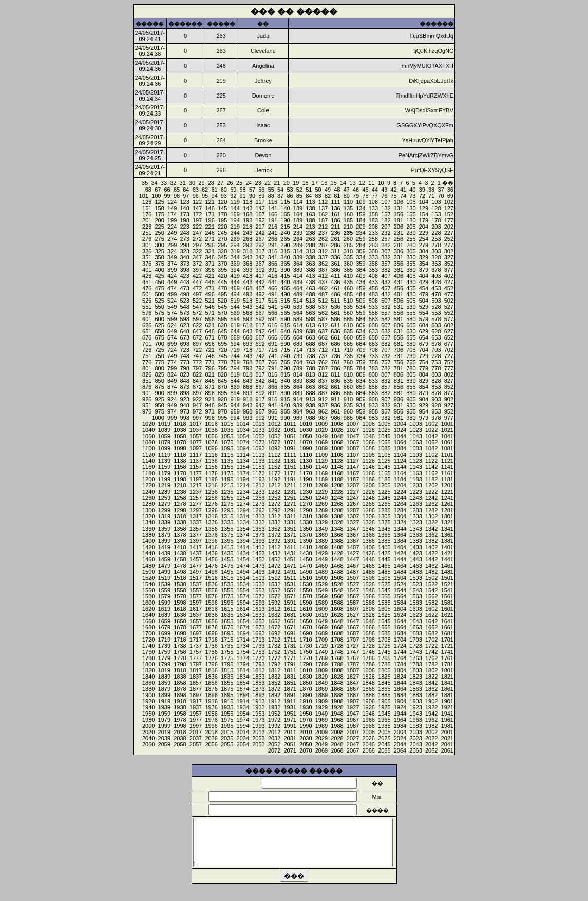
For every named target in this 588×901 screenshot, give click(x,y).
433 (373, 282)
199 (172, 220)
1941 (447, 714)
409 (361, 276)
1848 (337, 683)
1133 (258, 461)
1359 (164, 529)
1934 (243, 707)
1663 (415, 627)
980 (411, 418)
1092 (274, 448)
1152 (274, 467)
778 (436, 368)
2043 (415, 744)
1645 (384, 621)
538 (310, 307)
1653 (258, 621)
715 (285, 350)
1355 (227, 529)
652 (449, 337)
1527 (353, 584)
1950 (306, 714)
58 (243, 190)
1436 (211, 553)
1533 (258, 584)
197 (197, 220)
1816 (211, 670)
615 (285, 325)
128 (436, 208)
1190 (306, 479)
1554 (243, 590)
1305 (384, 516)
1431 (290, 553)
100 (156, 196)
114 (298, 202)
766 (273, 362)
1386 (368, 541)
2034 (243, 738)
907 (386, 399)
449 (172, 282)
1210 (306, 485)
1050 (306, 436)
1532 (274, 584)
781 (399, 368)
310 (348, 251)
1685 (384, 633)
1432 (274, 553)
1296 (211, 510)
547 (197, 307)
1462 (431, 566)
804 (424, 374)
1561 (447, 596)
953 (436, 411)
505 (411, 301)
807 (386, 374)
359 (361, 264)
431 (399, 282)
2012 (274, 732)
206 (399, 227)
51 (309, 190)
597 (197, 319)
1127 (353, 461)
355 (411, 264)
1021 (447, 430)
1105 (384, 455)
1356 (211, 529)
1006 (368, 424)
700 (160, 344)
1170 (306, 473)
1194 (243, 479)
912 (323, 399)
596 (210, 319)
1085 (384, 448)
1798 (180, 664)
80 (347, 196)
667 (260, 337)
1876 (211, 689)
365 (285, 264)
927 (449, 405)
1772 (274, 658)
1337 (196, 522)
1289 (321, 510)
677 (449, 344)
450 (160, 282)
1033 (258, 430)
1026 (368, 430)
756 (399, 362)
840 (285, 381)
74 (403, 196)
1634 (243, 615)
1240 (148, 492)
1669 (321, 627)
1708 (337, 640)
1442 (431, 559)
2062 (431, 750)
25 (239, 183)
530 (411, 307)
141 (273, 208)
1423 (415, 553)
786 (335, 368)
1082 (431, 448)
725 (160, 350)
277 (449, 245)
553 (436, 313)
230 (411, 233)
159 (361, 214)
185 (348, 220)
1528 (337, 584)
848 (184, 381)
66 (167, 190)
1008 (337, 424)
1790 (306, 664)
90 (252, 196)
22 (268, 183)
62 (205, 190)
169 (235, 214)
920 (222, 399)
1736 (211, 646)
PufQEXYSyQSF (432, 170)
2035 (227, 738)
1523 (415, 584)
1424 (400, 553)
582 (386, 319)
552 (449, 313)
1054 (243, 436)
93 (224, 196)
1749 (321, 652)
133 (373, 208)
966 (273, 411)
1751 (290, 652)
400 (160, 270)
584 (361, 319)
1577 (196, 596)
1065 (384, 442)
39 (422, 190)
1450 (306, 559)
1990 (306, 726)
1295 (227, 510)
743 (248, 356)
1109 (321, 455)
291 (273, 245)
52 (299, 190)
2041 (447, 744)
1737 (196, 646)
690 (285, 344)
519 (235, 301)
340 (285, 257)
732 (386, 356)
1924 (400, 707)
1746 (368, 652)
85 (299, 196)
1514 (243, 578)
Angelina (263, 66)
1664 (400, 627)
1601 (447, 609)
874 (172, 387)
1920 (148, 701)
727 (449, 356)
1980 (148, 720)
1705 (384, 640)
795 (222, 368)
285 (348, 245)
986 (335, 418)
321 (210, 251)
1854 (243, 683)
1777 (196, 658)
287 (323, 245)
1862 (431, 689)
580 (411, 319)
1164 (400, 473)
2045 (384, 744)
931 (399, 405)
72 (422, 196)
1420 (148, 547)
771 (210, 362)
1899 (164, 695)
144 (235, 208)
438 (310, 282)
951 (147, 405)
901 (147, 393)
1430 (306, 553)
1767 (353, 658)
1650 (306, 621)
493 (248, 294)
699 (172, 344)
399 (172, 270)
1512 (274, 578)
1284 (400, 510)
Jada (263, 36)
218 (248, 227)
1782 (431, 664)
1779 (164, 658)
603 (436, 325)
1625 (384, 615)
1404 (400, 547)
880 (411, 393)
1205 (384, 485)
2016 (211, 732)
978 (436, 418)
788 (310, 368)
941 (273, 405)
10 (381, 183)
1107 (353, 455)
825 (160, 374)
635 (348, 331)
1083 (415, 448)
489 (298, 294)
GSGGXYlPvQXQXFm (425, 125)
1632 (274, 615)
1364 (400, 535)
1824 (400, 677)
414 (298, 276)
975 (160, 411)
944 (235, 405)
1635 (227, 615)
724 (172, 350)
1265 (384, 504)
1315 (227, 516)
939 (298, 405)
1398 (180, 541)
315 (285, 251)
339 (298, 257)
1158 (180, 467)
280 (411, 245)
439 (298, 282)
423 (184, 276)
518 (248, 301)
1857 (196, 683)
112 (323, 202)
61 (214, 190)
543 (248, 307)
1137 (196, 461)
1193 (258, 479)
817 (260, 374)
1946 (368, 714)
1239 (164, 492)
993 (248, 418)
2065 (384, 750)
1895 (227, 695)
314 (298, 251)
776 (147, 362)
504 (424, 301)
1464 (400, 566)
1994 (243, 726)
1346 (368, 529)
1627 (353, 615)
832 (386, 381)
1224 (400, 492)
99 (167, 196)
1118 (180, 455)
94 (214, 196)
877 (449, 393)
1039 (164, 430)
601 (147, 319)
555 (411, 313)
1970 (306, 720)
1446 (368, 559)
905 (411, 399)
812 (323, 374)
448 (184, 282)
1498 (180, 572)
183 (373, 220)
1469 (321, 566)
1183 (415, 479)
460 (348, 288)
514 (298, 301)
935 (348, 405)
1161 (447, 473)
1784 (400, 664)
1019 (164, 424)
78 (365, 196)
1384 (400, 541)
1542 (431, 590)
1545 (384, 590)
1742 (431, 652)
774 (172, 362)
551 (147, 307)
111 (335, 202)
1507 (353, 578)
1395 (227, 541)
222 (197, 227)
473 (184, 288)
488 (310, 294)
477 (449, 294)
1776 (211, 658)
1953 (258, 714)
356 (399, 264)
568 (248, 313)
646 (210, 331)
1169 (321, 473)
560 (348, 313)
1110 (306, 455)
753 (436, 362)
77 (375, 196)
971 (210, 411)
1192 (274, 479)
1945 (384, 714)
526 (147, 301)
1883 (415, 695)
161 (335, 214)
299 (172, 245)
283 (373, 245)
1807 (353, 670)
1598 (180, 603)
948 (184, 405)
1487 (353, 572)
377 (449, 270)
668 (248, 337)
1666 (368, 627)
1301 (447, 516)
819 (235, 374)
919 (235, 399)
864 (298, 387)
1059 (164, 436)
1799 (164, 664)
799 (172, 368)
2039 (164, 738)
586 (335, 319)
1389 (321, 541)
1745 (384, 652)
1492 (274, 572)
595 (222, 319)
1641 (447, 621)
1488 (337, 572)
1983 (415, 726)
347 (197, 257)
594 (235, 319)
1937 (196, 707)
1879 (164, 689)
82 (328, 196)
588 (310, 319)
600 (160, 319)
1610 (306, 609)
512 (323, 301)
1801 (447, 670)
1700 (148, 633)
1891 (290, 695)
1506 (368, 578)
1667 (353, 627)
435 (348, 282)
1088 (337, 448)
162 (323, 214)
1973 (258, 720)
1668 (337, 627)
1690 (306, 633)
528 (436, 307)
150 (160, 208)
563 (310, 313)
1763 (415, 658)
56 (261, 190)
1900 (148, 695)
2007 (353, 732)
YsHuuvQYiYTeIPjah (428, 140)
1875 (227, 689)
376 (147, 264)
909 (361, 399)
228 (436, 233)
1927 (353, 707)
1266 (368, 504)
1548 (337, 590)
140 (285, 208)
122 (197, 202)
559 (361, 313)
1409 (321, 547)
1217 (196, 485)
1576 (211, 596)
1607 (353, 609)
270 (222, 239)
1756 (211, 652)
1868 (337, 689)
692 (260, 344)
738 (310, 356)
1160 (148, 467)
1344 (400, 529)
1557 (196, 590)
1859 (164, 683)
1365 (384, 535)
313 (310, 251)
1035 (227, 430)
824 (172, 374)
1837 (196, 677)
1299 (164, 510)
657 (386, 337)
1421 (447, 553)
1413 (258, 547)
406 (399, 276)
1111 (290, 455)
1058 (180, 436)
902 (449, 399)
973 (184, 411)
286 (335, 245)
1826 (368, 677)
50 (318, 190)
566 (273, 313)
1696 (211, 633)
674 (172, 337)
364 (298, 264)
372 (197, 264)
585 (348, 319)
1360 (148, 529)
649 (172, 331)
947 (197, 405)
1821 (447, 677)
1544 (400, 590)
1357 (196, 529)
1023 (415, 430)
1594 (243, 603)
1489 (321, 572)
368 (248, 264)
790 (285, 368)
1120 (148, 455)
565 (285, 313)
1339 (164, 522)
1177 (196, 473)
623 (184, 325)
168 (248, 214)
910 (348, 399)
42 (394, 190)
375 (160, 264)
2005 (384, 732)
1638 (180, 615)
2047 (353, 744)
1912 (274, 701)
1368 (337, 535)
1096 (211, 448)
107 (386, 202)
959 (361, 411)
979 (424, 418)
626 (147, 325)
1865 (384, 689)
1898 (180, 695)
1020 (148, 424)
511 (335, 301)
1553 (258, 590)
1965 (384, 720)
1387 (353, 541)
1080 (148, 442)
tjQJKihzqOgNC (433, 51)
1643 (415, 621)
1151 (290, 467)
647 (197, 331)
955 (411, 411)
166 (273, 214)
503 (436, 301)
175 (160, 214)
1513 (258, 578)
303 (436, 251)
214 (298, 227)
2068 (337, 750)
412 (323, 276)
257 (386, 239)
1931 (290, 707)
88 (271, 196)
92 (233, 196)
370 (222, 264)
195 (222, 220)
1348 (337, 529)
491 (273, 294)
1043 (415, 436)
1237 (196, 492)
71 (431, 196)
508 (373, 301)
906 (399, 399)
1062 (431, 442)
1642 (431, 621)
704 (424, 350)
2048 (337, 744)
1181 (447, 479)
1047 (353, 436)
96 (196, 196)
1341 (447, 529)
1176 (211, 473)
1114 (243, 455)
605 (411, 325)
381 (399, 270)
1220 (148, 485)
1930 (306, 707)
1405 (384, 547)
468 (248, 288)
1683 (415, 633)
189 (298, 220)
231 (399, 233)
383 (373, 270)
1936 (211, 707)
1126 (368, 461)
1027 (353, 430)
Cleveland (263, 51)
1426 (368, 553)
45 (365, 190)
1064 (400, 442)
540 (285, 307)
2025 (384, 738)
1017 (196, 424)
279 (424, 245)
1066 (368, 442)
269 (235, 239)
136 (335, 208)
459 (361, 288)
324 (172, 251)
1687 (353, 633)
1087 (353, 448)
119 (235, 202)
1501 (447, 578)
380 (411, 270)
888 (310, 393)
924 (172, 399)
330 (411, 257)
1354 (243, 529)
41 (403, 190)
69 (450, 196)
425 (160, 276)
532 (386, 307)
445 (222, 282)
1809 (321, 670)
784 (361, 368)
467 (260, 288)
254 (424, 239)
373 (184, 264)
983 (373, 418)
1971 (290, 720)
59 (233, 190)
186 (335, 220)
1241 (447, 498)
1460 (148, 559)
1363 (415, 535)
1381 (447, 541)
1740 (148, 646)
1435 (227, 553)
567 (260, 313)
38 (431, 190)
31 (183, 183)
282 (386, 245)
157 (386, 214)
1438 (180, 553)
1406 (368, 547)
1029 (321, 430)
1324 (400, 522)
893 (248, 393)
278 (436, 245)
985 (348, 418)
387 (323, 270)
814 (298, 374)
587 (323, 319)
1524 (400, 584)
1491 (290, 572)
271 (210, 239)
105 (411, 202)
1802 (431, 670)
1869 (321, 689)
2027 (353, 738)
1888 (337, 695)
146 (210, 208)
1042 (431, 436)
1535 (227, 584)
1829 (321, 677)
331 (399, 257)
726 (147, 350)
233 (373, 233)
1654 (243, 621)
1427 (353, 553)
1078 (180, 442)
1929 (321, 707)
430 (411, 282)
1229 (321, 492)
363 (310, 264)
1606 (368, 609)
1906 (368, 701)
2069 (321, 750)
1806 (368, 670)
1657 (196, 621)
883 (373, 393)
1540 (148, 584)
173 (184, 214)
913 (310, 399)
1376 (211, 535)
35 (145, 183)
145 (222, 208)
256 (399, 239)
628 (436, 331)
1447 (353, 559)
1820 (148, 670)
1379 (164, 535)
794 (235, 368)
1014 (243, 424)
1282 (431, 510)
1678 (180, 627)
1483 (415, 572)
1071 (290, 442)
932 (386, 405)
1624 (400, 615)
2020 (148, 732)
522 (197, 301)
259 (361, 239)
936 (335, 405)
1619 (164, 609)
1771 (290, 658)
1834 (243, 677)
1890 (306, 695)
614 (298, 325)
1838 (180, 677)
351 (147, 257)
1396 (211, 541)
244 (235, 233)
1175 (227, 473)
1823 (415, 677)
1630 (306, 615)
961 (335, 411)
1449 (321, 559)
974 (172, 411)
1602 (431, 609)
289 (298, 245)
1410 (306, 547)
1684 (400, 633)
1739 (164, 646)
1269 (321, 504)
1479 (164, 566)
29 (201, 183)
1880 (148, 689)
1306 (368, 516)
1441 (447, 559)
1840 (148, 677)
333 (373, 257)
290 (285, 245)
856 (399, 387)
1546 (368, 590)
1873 (258, 689)
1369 (321, 535)
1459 (164, 559)
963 (310, 411)
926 (147, 399)
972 (197, 411)
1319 (164, 516)
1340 (148, 522)
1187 (353, 479)
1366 (368, 535)
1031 (290, 430)
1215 (227, 485)
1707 (353, 640)
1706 (368, 640)
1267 (353, 504)
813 (310, 374)
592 (260, 319)
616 (273, 325)
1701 (447, 640)
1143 (415, 467)
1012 (274, 424)
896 (210, 393)
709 (361, 350)
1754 (243, 652)
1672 (274, 627)
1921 (447, 707)
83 (318, 196)
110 (348, 202)
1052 (274, 436)
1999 (164, 726)
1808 (337, 670)
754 (424, 362)
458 (373, 288)
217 (260, 227)
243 (248, 233)
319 (235, 251)
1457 (196, 559)
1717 (196, 640)
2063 (415, 750)
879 (424, 393)
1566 (368, 596)
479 (424, 294)
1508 (337, 578)
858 (373, 387)
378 (436, 270)
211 (335, 227)
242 (260, 233)
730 (411, 356)
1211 (290, 485)
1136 (211, 461)
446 (210, 282)
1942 (431, 714)
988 (310, 418)
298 (184, 245)
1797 (196, 664)
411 (335, 276)
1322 (431, 522)
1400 (148, 541)
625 (160, 325)
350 (160, 257)
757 (386, 362)
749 (172, 356)
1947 (353, 714)
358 (373, 264)
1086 (368, 448)
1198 (180, 479)
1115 (227, 455)
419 (235, 276)
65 (177, 190)
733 (373, 356)
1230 (306, 492)
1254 (243, 498)
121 (210, 202)
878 (436, 393)
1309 (321, 516)
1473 (258, 566)
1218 (180, 485)
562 (323, 313)
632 (386, 331)
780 (411, 368)
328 (436, 257)
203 (436, 227)
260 (348, 239)
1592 (274, 603)
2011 (290, 732)
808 (373, 374)
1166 (368, 473)
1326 (368, 522)
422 (197, 276)
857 (386, 387)
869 (235, 387)
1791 (290, 664)
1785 (384, 664)
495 (222, 294)
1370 (306, 535)
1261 (447, 504)
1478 (180, 566)
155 (411, 214)
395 (222, 270)
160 (348, 214)
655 (411, 337)
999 (172, 418)
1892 (274, 695)
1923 (415, 707)
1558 (180, 590)
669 (235, 337)
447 (197, 282)
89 (261, 196)
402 (449, 276)
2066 (368, 750)
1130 (306, 461)
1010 (306, 424)
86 (290, 196)
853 (436, 387)
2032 (274, 738)
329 (424, 257)
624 (172, 325)
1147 (353, 467)
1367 (353, 535)
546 (210, 307)
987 (323, 418)
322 (197, 251)
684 (361, 344)
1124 (400, 461)
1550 (306, 590)
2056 (211, 744)
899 (172, 393)
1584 (400, 603)
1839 (164, 677)
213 (310, 227)
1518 (180, 578)
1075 (227, 442)
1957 (196, 714)
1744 (400, 652)
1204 (400, 485)
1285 (384, 510)
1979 (164, 720)
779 (424, 368)
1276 (211, 504)
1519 (164, 578)
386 (335, 270)
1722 (431, 646)
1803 (415, 670)
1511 (290, 578)
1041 (447, 436)
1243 (415, 498)
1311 (290, 516)
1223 (415, 492)
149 (172, 208)
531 (399, 307)
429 (424, 282)
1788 (337, 664)
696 (210, 344)
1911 (290, 701)
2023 (415, 738)
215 (285, 227)
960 (348, 411)
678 (436, 344)
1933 (258, 707)
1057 (196, 436)
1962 (431, 720)
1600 (148, 603)
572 (197, 313)
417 (260, 276)
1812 (274, 670)
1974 (243, 720)
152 (449, 214)
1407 (353, 547)
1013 (258, 424)
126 (147, 202)
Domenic (263, 96)
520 (222, 301)
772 (197, 362)
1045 (384, 436)
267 (260, 239)
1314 (243, 516)
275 (160, 239)
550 (160, 307)
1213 (258, 485)
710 (348, 350)
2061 (447, 750)
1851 (290, 683)
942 (260, 405)
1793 (258, 664)
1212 (274, 485)
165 (285, 214)
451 (147, 282)
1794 (243, 664)
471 (210, 288)
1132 (274, 461)
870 (222, 387)
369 (235, 264)
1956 (211, 714)
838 (310, 381)
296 (210, 245)
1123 (415, 461)
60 (224, 190)
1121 (447, 461)
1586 (368, 603)
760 (348, 362)
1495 (227, 572)
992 (260, 418)
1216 (211, 485)
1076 (211, 442)
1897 (196, 695)
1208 (337, 485)
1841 (447, 683)
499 (172, 294)
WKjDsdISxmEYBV (429, 110)
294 (235, 245)
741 (273, 356)
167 (260, 214)
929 (424, 405)
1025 (384, 430)
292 (260, 245)
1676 (211, 627)
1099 (164, 448)
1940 (148, 707)
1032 (274, 430)
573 (184, 313)
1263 (415, 504)
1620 (148, 609)
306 (399, 251)
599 (172, 319)
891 (273, 393)
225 (160, 227)
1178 (180, 473)
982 (386, 418)
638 (310, 331)
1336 (211, 522)
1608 (337, 609)
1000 (158, 418)
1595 (227, 603)
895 (222, 393)
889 (298, 393)
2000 (148, 726)
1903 (415, 701)
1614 (243, 609)
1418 (180, 547)
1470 (306, 566)
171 (210, 214)
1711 (290, 640)
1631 (290, 615)
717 (260, 350)
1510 (306, 578)
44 (375, 190)
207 (386, 227)
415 (285, 276)
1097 (196, 448)
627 (449, 331)
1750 (306, 652)
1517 (196, 578)
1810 (306, 670)
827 (449, 381)
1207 (353, 485)
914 (298, 399)
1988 (337, 726)
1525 (384, 584)
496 (210, 294)
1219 (164, 485)
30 (192, 183)
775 (160, 362)
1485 (384, 572)
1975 (227, 720)
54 (280, 190)
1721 (447, 646)
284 (361, 245)
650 (160, 331)
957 (386, 411)
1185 (384, 479)
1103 (415, 455)
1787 (353, 664)
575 (160, 313)
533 (373, 307)
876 (147, 387)
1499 (164, 572)
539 (298, 307)
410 (348, 276)
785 (348, 368)
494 (235, 294)
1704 (400, 640)
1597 (196, 603)
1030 (306, 430)
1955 (227, 714)
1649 (321, 621)
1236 (211, 492)
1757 (196, 652)
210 (348, 227)
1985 (384, 726)
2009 (321, 732)
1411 (290, 547)
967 (260, 411)
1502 (431, 578)
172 (197, 214)
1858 (180, 683)
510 (348, 301)
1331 (290, 522)
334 (361, 257)
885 (348, 393)
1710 (306, 640)
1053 (258, 436)
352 (449, 264)
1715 (227, 640)
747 (197, 356)
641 (273, 331)
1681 (447, 633)
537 (323, 307)
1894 (243, 695)
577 (449, 319)
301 (147, 245)
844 (235, 381)
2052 (274, 744)
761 (335, 362)
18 (305, 183)
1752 (274, 652)
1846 (368, 683)
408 (373, 276)
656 (399, 337)
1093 (258, 448)
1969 (321, 720)
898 (184, 393)
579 (424, 319)
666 (273, 337)
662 (323, 337)
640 (285, 331)
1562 (431, 596)
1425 (384, 553)
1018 (180, 424)
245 (222, 233)
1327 (353, 522)
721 (210, 350)
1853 (258, 683)
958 (373, 411)
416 (273, 276)
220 (222, 227)
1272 (274, 504)
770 (222, 362)
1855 (227, 683)
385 (348, 270)
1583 (415, 603)
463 (310, 288)
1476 (211, 566)
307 (386, 251)
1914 (243, 701)
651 (147, 331)
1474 (243, 566)
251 (147, 233)
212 (323, 227)
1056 (211, 436)
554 (424, 313)
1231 (290, 492)
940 (285, 405)
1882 (431, 695)
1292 (274, 510)
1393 (258, 541)
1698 (180, 633)
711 (335, 350)
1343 (415, 529)
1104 (400, 455)
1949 (321, 714)
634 (361, 331)
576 (147, 313)
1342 (431, 529)
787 (323, 368)
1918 (180, 701)
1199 (164, 479)
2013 (258, 732)
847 (197, 381)
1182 (431, 479)
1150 (306, 467)
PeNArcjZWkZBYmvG (426, 155)
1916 (211, 701)
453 (436, 288)
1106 (368, 455)
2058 (180, 744)
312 (323, 251)
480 (411, 294)
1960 (148, 714)
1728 (337, 646)
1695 (227, 633)
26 (230, 183)
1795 (227, 664)
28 (211, 183)
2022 (431, 738)
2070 (306, 750)
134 (361, 208)
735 (348, 356)
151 (147, 208)
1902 (431, 701)
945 (222, 405)
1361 (447, 535)
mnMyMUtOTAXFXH (428, 66)
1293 (258, 510)
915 (285, 399)
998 (184, 418)
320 (222, 251)
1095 (227, 448)
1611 (290, 609)
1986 (368, 726)
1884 (400, 695)
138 (310, 208)
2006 (368, 732)
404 (424, 276)
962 (323, 411)
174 (172, 214)
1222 (431, 492)
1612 (274, 609)
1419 (164, 547)
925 (160, 399)
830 (411, 381)
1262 (431, 504)
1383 (415, 541)
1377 (196, 535)
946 (210, 405)
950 (160, 405)
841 (273, 381)
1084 (400, 448)
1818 (180, 670)
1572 (274, 596)
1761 (447, 658)
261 (335, 239)
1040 (148, 430)
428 (436, 282)
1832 (274, 677)
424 (172, 276)
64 (186, 190)
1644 (400, 621)
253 (436, 239)
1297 (196, 510)
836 (335, 381)
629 (424, 331)
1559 (164, 590)
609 (361, 325)
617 (260, 325)
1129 (321, 461)
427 (449, 282)
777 (449, 368)
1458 (180, 559)
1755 (227, 652)
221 (210, 227)
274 (172, 239)
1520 (148, 578)
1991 (290, 726)
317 (260, 251)
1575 (227, 596)
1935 (227, 707)
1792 (274, 664)
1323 (415, 522)
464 (298, 288)
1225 (384, 492)
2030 (306, 738)
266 (273, 239)
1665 (384, 627)
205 (411, 227)
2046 (368, 744)
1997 (196, 726)
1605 (384, 609)
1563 (415, 596)
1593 (258, 603)
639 (298, 331)
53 (290, 190)
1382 (431, 541)
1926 (368, 707)
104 (424, 202)
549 (172, 307)
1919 (164, 701)
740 (285, 356)
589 (298, 319)
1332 (274, 522)
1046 (368, 436)
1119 (164, 455)
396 (210, 270)
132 (386, 208)
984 (361, 418)
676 (147, 337)
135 (348, 208)
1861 (447, 689)
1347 (353, 529)
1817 (196, 670)
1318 (180, 516)
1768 (337, 658)
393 (248, 270)
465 (285, 288)
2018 (180, 732)
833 (373, 381)
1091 (290, 448)
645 (222, 331)
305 (411, 251)
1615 (227, 609)
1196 (211, 479)
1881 (447, 695)
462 (323, 288)
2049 (321, 744)
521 (210, 301)
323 (184, 251)
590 (285, 319)
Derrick (263, 170)
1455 (227, 559)
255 (411, 239)
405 (411, 276)
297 (197, 245)
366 (273, 264)
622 (197, 325)
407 (386, 276)
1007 (353, 424)
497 (197, 294)
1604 (400, 609)
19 (296, 183)
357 (386, 264)
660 (348, 337)
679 (424, 344)
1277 (196, 504)
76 (384, 196)
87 (280, 196)
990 (285, 418)
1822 (431, 677)
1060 (148, 436)
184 (361, 220)
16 (324, 183)
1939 (164, 707)
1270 (306, 504)
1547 (353, 590)
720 (222, 350)
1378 (180, 535)
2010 (306, 732)
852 (449, 387)
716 (273, 350)
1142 (431, 467)
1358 (180, 529)
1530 (306, 584)
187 (323, 220)
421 (210, 276)
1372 (274, 535)
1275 (227, 504)
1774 (243, 658)
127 (449, 208)
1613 (258, 609)
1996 (211, 726)
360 (348, 264)
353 (436, 264)
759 (361, 362)
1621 (447, 615)
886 (335, 393)
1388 (337, 541)
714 (298, 350)
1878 (180, 689)
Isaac (263, 125)
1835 (227, 677)
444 (235, 282)
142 (260, 208)
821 (210, 374)
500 (160, 294)
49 (328, 190)
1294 (243, 510)
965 (285, 411)
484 (361, 294)
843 (248, 381)
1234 (243, 492)
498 (184, 294)
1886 (368, 695)
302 (449, 251)
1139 (164, 461)
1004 (400, 424)
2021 (447, 738)
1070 (306, 442)
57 (252, 190)
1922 (431, 707)
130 (411, 208)
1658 (180, 621)
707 (386, 350)
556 (399, 313)
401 (147, 270)
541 (273, 307)
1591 (290, 603)
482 (386, 294)
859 (361, 387)
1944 (400, 714)
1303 (415, 516)
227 (449, 233)
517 (260, 301)
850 (160, 381)
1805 (384, 670)
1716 (211, 640)
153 (436, 214)
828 (436, 381)
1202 (431, 485)
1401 (447, 547)
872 (197, 387)
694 (235, 344)
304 (424, 251)
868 (248, 387)
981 (399, 418)
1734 (243, 646)
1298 (180, 510)
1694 (243, 633)
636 (335, 331)
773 (184, 362)
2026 (368, 738)
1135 (227, 461)
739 (298, 356)
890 (285, 393)
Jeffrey (263, 81)
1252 (274, 498)
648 (184, 331)
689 (298, 344)
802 (449, 374)
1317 (196, 516)
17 (315, 183)
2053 (258, 744)
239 (298, 233)
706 (399, 350)
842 (260, 381)
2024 (400, 738)
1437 (196, 553)
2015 (227, 732)
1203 (415, 485)
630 (411, 331)
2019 (164, 732)
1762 (431, 658)
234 (361, 233)
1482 (431, 572)
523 (184, 301)
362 (323, 264)
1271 (290, 504)
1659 (164, 621)
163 (310, 214)
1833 (258, 677)
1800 (148, 664)
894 (235, 393)
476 (147, 288)
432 (386, 282)
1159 (164, 467)
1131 (290, 461)
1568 (337, 596)
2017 (196, 732)
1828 (337, 677)
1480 (148, 566)
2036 (211, 738)
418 (248, 276)
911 (335, 399)
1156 (211, 467)
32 (173, 183)
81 (337, 196)
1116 (211, 455)
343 (248, 257)
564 (298, 313)
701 (147, 344)
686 (335, 344)
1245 (384, 498)
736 (335, 356)
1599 (164, 603)
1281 (447, 510)
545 (222, 307)
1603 (415, 609)
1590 (306, 603)
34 (154, 183)
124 (172, 202)
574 (172, 313)
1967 (353, 720)
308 (373, 251)
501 (147, 294)
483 (373, 294)
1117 (196, 455)
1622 (431, 615)
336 (335, 257)
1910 (306, 701)
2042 (431, 744)
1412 (274, 547)
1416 (211, 547)
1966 (368, 720)
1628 (337, 615)
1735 (227, 646)
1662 (431, 627)
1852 (274, 683)
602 (449, 325)
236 (335, 233)
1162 (431, 473)
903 (436, 399)
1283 (415, 510)
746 (210, 356)
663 (310, 337)
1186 (368, 479)
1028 (337, 430)
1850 (306, 683)
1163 (415, 473)
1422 (431, 553)
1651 (290, 621)
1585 (384, 603)
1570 (306, 596)
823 (184, 374)
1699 (164, 633)
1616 (211, 609)
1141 (447, 467)
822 (197, 374)
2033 (258, 738)
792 (260, 368)
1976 (211, 720)
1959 (164, 714)
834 (361, 381)
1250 (306, 498)
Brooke (263, 140)
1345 (384, 529)
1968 (337, 720)
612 (323, 325)
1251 (290, 498)
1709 (321, 640)
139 (298, 208)
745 (222, 356)
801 (147, 368)
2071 (290, 750)
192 (260, 220)
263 (310, 239)
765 (285, 362)
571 (210, 313)
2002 (431, 732)
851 (147, 381)
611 (335, 325)
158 (373, 214)
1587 (353, 603)
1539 (164, 584)
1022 (431, 430)
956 (399, 411)
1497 (196, 572)
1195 (227, 479)
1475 (227, 566)
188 (310, 220)
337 (323, 257)
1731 (290, 646)
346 (210, 257)
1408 (337, 547)
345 (222, 257)
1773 (258, 658)
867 (260, 387)
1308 (337, 516)
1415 (227, 547)
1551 (290, 590)
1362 (431, 535)
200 (160, 220)
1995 (227, 726)
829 (424, 381)
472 (197, 288)
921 (210, 399)
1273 (258, 504)
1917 (196, 701)
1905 (384, 701)
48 (337, 190)
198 (184, 220)
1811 (290, 670)
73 (412, 196)
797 (197, 368)
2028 (337, 738)
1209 (321, 485)
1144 (400, 467)
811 (335, 374)
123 (184, 202)
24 (249, 183)
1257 (196, 498)
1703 (415, 640)
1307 (353, 516)
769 (235, 362)
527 (449, 307)
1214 (243, 485)
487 (323, 294)
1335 (227, 522)
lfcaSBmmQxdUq (432, 36)
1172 (274, 473)
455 (411, 288)
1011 (290, 424)
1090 (306, 448)
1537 (196, 584)
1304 (400, 516)
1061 (447, 442)
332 (386, 257)
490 (285, 294)
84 (309, 196)
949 (172, 405)
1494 (243, 572)
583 (373, 319)
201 (147, 220)
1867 (353, 689)
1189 (321, 479)
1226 (368, 492)
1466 (368, 566)
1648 (337, 621)
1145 (384, 467)
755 (411, 362)
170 (222, 214)
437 (323, 282)
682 (386, 344)
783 (373, 368)
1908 (337, 701)
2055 (227, 744)
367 (260, 264)
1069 (321, 442)
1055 (227, 436)
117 (260, 202)
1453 (258, 559)
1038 (180, 430)
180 (411, 220)
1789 (321, 664)
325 (160, 251)
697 (197, 344)
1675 (227, 627)
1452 (274, 559)
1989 (321, 726)
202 (449, 227)
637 (323, 331)
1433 (258, 553)
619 (235, 325)
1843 (415, 683)
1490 (306, 572)
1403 (415, 547)
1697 (196, 633)
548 (184, 307)
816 (273, 374)
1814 (243, 670)
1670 (306, 627)
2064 (400, 750)
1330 (306, 522)
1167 (353, 473)
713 (310, 350)
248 (184, 233)
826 (147, 374)
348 (184, 257)
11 (371, 183)
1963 (415, 720)
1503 (415, 578)
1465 (384, 566)
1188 (337, 479)
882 (386, 393)
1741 (447, 652)
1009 (321, 424)
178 (436, 220)
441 (273, 282)
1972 (274, 720)
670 (222, 337)
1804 (400, 670)
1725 (384, 646)
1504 (400, 578)
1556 (211, 590)
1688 (337, 633)
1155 (227, 467)
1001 (447, 424)
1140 (148, 461)
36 (450, 190)
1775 (227, 658)
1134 (243, 461)
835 (348, 381)
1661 (447, 627)
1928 (337, 707)
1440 (148, 553)
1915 (227, 701)
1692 (274, 633)
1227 (353, 492)
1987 (353, 726)
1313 (258, 516)
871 (210, 387)
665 (285, 337)
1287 (353, 510)
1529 (321, 584)
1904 (400, 701)
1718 (180, 640)
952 (449, 411)
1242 (431, 498)
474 (172, 288)
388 (310, 270)
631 (399, 331)
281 (399, 245)
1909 (321, 701)
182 (386, 220)
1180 (148, 473)
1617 (196, 609)
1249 (321, 498)
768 (248, 362)
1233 (258, 492)
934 (361, 405)
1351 (290, 529)
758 (373, 362)
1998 (180, 726)
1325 (384, 522)
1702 (431, 640)
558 (373, 313)
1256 (211, 498)
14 (343, 183)
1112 (274, 455)
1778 (180, 658)
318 (248, 251)
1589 (321, 603)
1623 (415, 615)
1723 (415, 646)
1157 (196, 467)
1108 (337, 455)
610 (348, 325)
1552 (274, 590)
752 (449, 362)
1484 (400, 572)
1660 (148, 621)
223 (184, 227)
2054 (243, 744)
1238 (180, 492)
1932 (274, 707)
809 (361, 374)
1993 (258, 726)
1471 (290, 566)
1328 (337, 522)
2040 (148, 738)
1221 (447, 492)
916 (273, 399)
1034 (243, 430)
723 (184, 350)
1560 (148, 590)
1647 (353, 621)
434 (361, 282)
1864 (400, 689)
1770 (306, 658)
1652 (274, 621)
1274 (243, 504)
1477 (196, 566)
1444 (400, 559)
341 (273, 257)
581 (399, 319)
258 (373, 239)
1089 (321, 448)
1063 (415, 442)
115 (285, 202)
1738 (180, 646)
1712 (274, 640)
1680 (148, 627)
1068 (337, 442)
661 (335, 337)
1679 (164, 627)
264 (298, 239)
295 (222, 245)
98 (177, 196)
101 (144, 196)
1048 (337, 436)
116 (273, 202)
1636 (211, 615)
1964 (400, 720)
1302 (431, 516)
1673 (258, 627)
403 (436, 276)
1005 (384, 424)
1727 (353, 646)
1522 (431, 584)
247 (197, 233)
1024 (400, 430)
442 (260, 282)
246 (210, 233)
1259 (164, 498)
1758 (180, 652)
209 (361, 227)
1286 (368, 510)
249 (172, 233)
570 (222, 313)
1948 (337, 714)
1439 (164, 553)
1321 (447, 522)
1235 (227, 492)
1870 (306, 689)
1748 (337, 652)
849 (172, 381)
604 (424, 325)
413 (310, 276)
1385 (384, 541)
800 (160, 368)
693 (248, 344)
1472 (274, 566)
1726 (368, 646)
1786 (368, 664)
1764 (400, 658)
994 (235, 418)
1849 (321, 683)
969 (235, 411)
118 (248, 202)
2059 (164, 744)
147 (197, 208)
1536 (211, 584)
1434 (243, 553)
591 (273, 319)
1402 (431, 547)
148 (184, 208)
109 (361, 202)
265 (285, 239)
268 (248, 239)
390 (285, 270)
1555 (227, 590)
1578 (180, 596)
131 (399, 208)
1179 (164, 473)
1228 (337, 492)
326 (147, 251)
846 (210, 381)
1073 (258, 442)
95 (205, 196)
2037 (196, 738)
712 (323, 350)
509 (361, 301)
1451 (290, 559)
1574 (243, 596)
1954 (243, 714)
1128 (337, 461)
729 (424, 356)
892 (260, 393)
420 (222, 276)
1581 (447, 603)
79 (356, 196)
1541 (447, 590)
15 (334, 183)
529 (424, 307)
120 (222, 202)
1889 (321, 695)
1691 (290, 633)
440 (285, 282)
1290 (306, 510)
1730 (306, 646)
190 (285, 220)
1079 (164, 442)
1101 (447, 455)
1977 (196, 720)
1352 (274, 529)
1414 (243, 547)
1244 (400, 498)
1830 (306, 677)
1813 (258, 670)
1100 (148, 448)
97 (186, 196)
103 (436, 202)
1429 (321, 553)
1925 (384, 707)
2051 (290, 744)
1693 (258, 633)
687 (323, 344)
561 (335, 313)
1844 (400, 683)
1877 (196, 689)
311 (335, 251)
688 (310, 344)
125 (160, 202)
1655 (227, 621)
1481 (447, 572)
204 (424, 227)
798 (184, 368)
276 (147, 239)
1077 (196, 442)
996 (210, 418)
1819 (164, 670)
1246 (368, 498)
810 (348, 374)
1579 (164, 596)
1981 (447, 726)
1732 (274, 646)
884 (361, 393)
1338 (180, 522)
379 (424, 270)
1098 (180, 448)
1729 (321, 646)
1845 (384, 683)
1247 (353, 498)
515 (285, 301)
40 (412, 190)
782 (386, 368)
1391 (290, 541)
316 (273, 251)
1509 (321, 578)
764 (298, 362)
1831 (290, 677)
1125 (384, 461)
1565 (384, 596)
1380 (148, 535)
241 (273, 233)
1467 (353, 566)
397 (197, 270)
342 (260, 257)
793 (248, 368)
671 (210, 337)
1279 (164, 504)
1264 (400, 504)
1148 (337, 467)
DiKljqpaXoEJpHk (431, 81)
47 (347, 190)
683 (373, 344)
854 (424, 387)
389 (298, 270)
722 (197, 350)
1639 (164, 615)
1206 (368, 485)
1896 (211, 695)
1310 (306, 516)
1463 (415, 566)
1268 (337, 504)
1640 (148, 615)
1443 (415, 559)
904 (424, 399)
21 (277, 183)
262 (323, 239)
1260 (148, 498)
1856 (211, 683)
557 (386, 313)
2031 (290, 738)
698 (184, 344)
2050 (306, 744)
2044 (400, 744)
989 (298, 418)
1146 (368, 467)
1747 (353, 652)
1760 (148, 652)
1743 (415, 652)
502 (449, 301)
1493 (258, 572)
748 (184, 356)
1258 (180, 498)
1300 (148, 510)
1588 (337, 603)
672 (197, 337)
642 (260, 331)
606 (399, 325)
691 (273, 344)
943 (248, 405)
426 (147, 276)
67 (158, 190)
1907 (353, 701)
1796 (211, 664)
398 (184, 270)
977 (449, 418)
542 (260, 307)
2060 (148, 744)
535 (348, 307)
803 (436, 374)
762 (323, 362)
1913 (258, 701)
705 (411, 350)
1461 (447, 566)
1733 (258, 646)
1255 (227, 498)
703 (436, 350)
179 (424, 220)
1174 (243, 473)
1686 (368, 633)
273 (184, 239)
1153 (258, 467)
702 (449, 350)
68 (148, 190)
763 (310, 362)
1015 (227, 424)
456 (399, 288)
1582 (431, 603)
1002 (431, 424)
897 (197, 393)
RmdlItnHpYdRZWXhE (425, 96)
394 (235, 270)
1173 (258, 473)
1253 (258, 498)
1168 (337, 473)
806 (399, 374)
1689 (321, 633)
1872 (274, 689)
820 (222, 374)
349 (172, 257)
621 (210, 325)
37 (441, 190)
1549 (321, 590)
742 (260, 356)
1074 (243, 442)
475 (160, 288)
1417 (196, 547)
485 (348, 294)
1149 (321, 467)
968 (248, 411)
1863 (415, 689)
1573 (258, 596)
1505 (384, 578)
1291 (290, 510)
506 (399, 301)
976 (147, 411)
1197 (196, 479)
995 (222, 418)
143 (248, 208)
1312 (274, 516)
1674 (243, 627)
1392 (274, 541)
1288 (337, 510)
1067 (353, 442)
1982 (431, 726)
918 (248, 399)
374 (172, 264)
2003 (415, 732)
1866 (368, 689)
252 (449, 239)
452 (449, 288)
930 (411, 405)
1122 (431, 461)
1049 (321, 436)
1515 (227, 578)
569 (235, 313)
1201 (447, 485)
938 (310, 405)
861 (335, 387)
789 (298, 368)
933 (373, 405)
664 (298, 337)
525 (160, 301)
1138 (180, 461)
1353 (258, 529)
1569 (321, 596)
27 (220, 183)
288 (310, 245)
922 (197, 399)
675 (160, 337)
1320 (148, 516)
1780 (148, 658)
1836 (211, 677)
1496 (211, 572)
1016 (211, 424)
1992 (274, 726)
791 (273, 368)
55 (271, 190)
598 (184, 319)
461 (335, 288)
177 (449, 220)
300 (160, 245)
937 (323, 405)
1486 (368, 572)
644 (235, 331)
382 (386, 270)
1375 (227, 535)
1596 (211, 603)
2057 (196, 744)
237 (323, 233)
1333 (258, 522)
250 (160, 233)
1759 (164, 652)
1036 (211, 430)
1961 (447, 720)
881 (399, 393)
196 (210, 220)
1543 (415, 590)
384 (361, 270)
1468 (337, 566)
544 (235, 307)
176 (147, 214)
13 (352, 183)
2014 (243, 732)
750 (160, 356)
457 (386, 288)
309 (361, 251)
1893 (258, 695)
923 (184, 399)
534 (361, 307)
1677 (196, 627)
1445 (384, 559)
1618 (180, 609)
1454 (243, 559)
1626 (368, 615)
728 (436, 356)
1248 (337, 498)
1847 (353, 683)
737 (323, 356)
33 (164, 183)
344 (235, 257)
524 (172, 301)
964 (298, 411)
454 (424, 288)
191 (273, 220)
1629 (321, 615)
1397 (196, 541)
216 (273, 227)
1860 (148, 683)
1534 (243, 584)
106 (399, 202)
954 (424, 411)
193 (248, 220)
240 (285, 233)
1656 (211, 621)
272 (197, 239)
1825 (384, 677)
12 (362, 183)
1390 (306, 541)
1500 (148, 572)
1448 (337, 559)
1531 (290, 584)
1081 (447, 448)
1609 (321, 609)
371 (210, 264)
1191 (290, 479)
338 (310, 257)
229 (424, 233)
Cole (263, 110)
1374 (243, 535)
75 (394, 196)
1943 (415, 714)
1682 (431, 633)
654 (424, 337)
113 (310, 202)
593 (248, 319)
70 (441, 196)
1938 (180, 707)
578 (436, 319)
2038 (180, 738)
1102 (431, 455)
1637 (196, 615)
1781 (447, 664)
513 (310, 301)
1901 (447, 701)
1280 (148, 504)
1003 (415, 424)
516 (273, 301)
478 (436, 294)
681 (399, 344)
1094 (243, 448)
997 (197, 418)
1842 (431, 683)
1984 (400, 726)
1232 (274, 492)
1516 (211, 578)
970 (222, 411)
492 (260, 294)
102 (449, 202)
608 (373, 325)
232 (386, 233)
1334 (243, 522)
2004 (400, 732)
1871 (290, 689)
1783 (415, 664)
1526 (368, 584)
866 (273, 387)
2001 (447, 732)
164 (298, 214)
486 (335, 294)
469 (235, 288)
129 (424, 208)
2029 (321, 738)
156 (399, 214)
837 (323, 381)
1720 (148, 640)
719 (235, 350)
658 (373, 337)
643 (248, 331)
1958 (180, 714)
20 (287, 183)
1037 (196, 430)
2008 (337, 732)
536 (335, 307)
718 (248, 350)
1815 (227, 670)
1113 (258, 455)
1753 (258, 652)
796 (210, 368)
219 (235, 227)
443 (248, 282)
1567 (353, 596)
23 (258, 183)
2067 (353, 750)
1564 (400, 596)
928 (436, 405)
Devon (263, 155)
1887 (353, 695)
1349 (321, 529)
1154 (243, 467)
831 (399, 381)
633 (373, 331)
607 (386, 325)
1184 (400, 479)
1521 (447, 584)
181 (399, 220)
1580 (148, 596)
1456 (211, 559)
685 (348, 344)
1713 (258, 640)
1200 (148, 479)
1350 (306, 529)
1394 (243, 541)
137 (323, 208)
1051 (290, 436)
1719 (164, 640)
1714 (243, 640)
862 (323, 387)
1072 (274, 442)
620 (222, 325)
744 (235, 356)
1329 (321, 522)
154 (424, 214)
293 (248, 245)
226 (147, 227)
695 (222, 344)
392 (260, 270)
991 (273, 418)
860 (348, 387)
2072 (274, 750)
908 (373, 399)
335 (348, 257)
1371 (290, 535)
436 (335, 282)
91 (243, 196)
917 (260, 399)
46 (356, 190)
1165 (384, 473)
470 (222, 288)
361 (335, 264)
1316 (211, 516)
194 (235, 220)
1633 (258, 615)
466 (273, 288)
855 (411, 387)
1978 (180, 720)
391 (273, 270)
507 (386, 301)
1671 (290, 627)
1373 (258, 535)
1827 (353, 677)
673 (184, 337)
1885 (384, 695)
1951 (290, 714)
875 (160, 387)
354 (424, 264)
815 (285, 374)
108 (373, 202)
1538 (180, 584)
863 (310, 387)
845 (222, 381)
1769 (321, 658)
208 (373, 227)
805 (411, 374)
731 (399, 356)
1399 (164, 541)
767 (260, 362)
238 (310, 233)
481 (399, 294)
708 (373, 350)
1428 (337, 553)
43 (384, 190)
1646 (368, 621)
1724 (400, 646)
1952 (274, 714)
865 (285, 387)
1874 (243, 689)
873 (184, 387)
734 (361, 356)
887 (323, 393)
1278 (180, 504)
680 (411, 344)
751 (147, 356)
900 (160, 393)
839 (298, 381)
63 (196, 190)
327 (449, 257)
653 (436, 337)
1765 (384, 658)
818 (248, 374)
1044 (400, 436)
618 (248, 325)
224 (172, 227)
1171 (290, 473)
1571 (290, 596)
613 (310, 325)
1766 (368, 658)
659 (361, 337)
